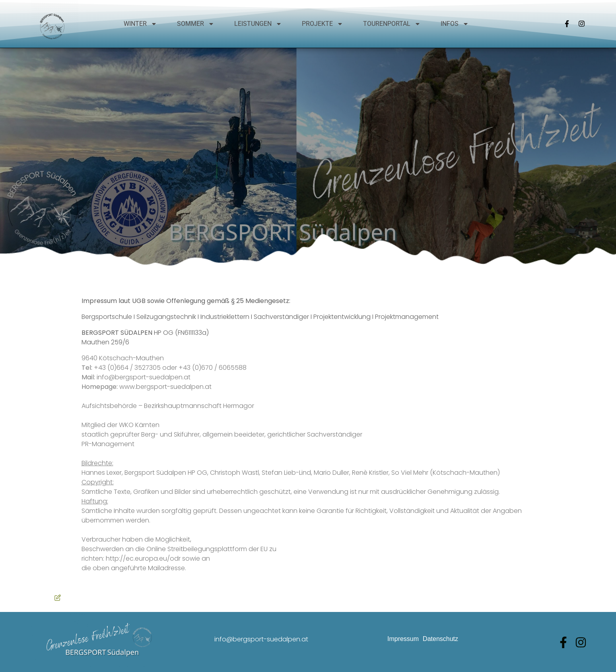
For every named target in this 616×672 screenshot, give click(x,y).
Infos (455, 24)
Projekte (323, 24)
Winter (140, 24)
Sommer (196, 24)
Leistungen (258, 24)
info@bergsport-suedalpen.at (261, 639)
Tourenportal (392, 24)
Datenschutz (440, 639)
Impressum (403, 639)
